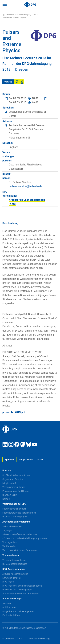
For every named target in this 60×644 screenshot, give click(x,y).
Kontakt (6, 499)
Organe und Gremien (13, 479)
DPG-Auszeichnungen (14, 569)
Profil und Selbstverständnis (16, 475)
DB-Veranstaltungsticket (15, 564)
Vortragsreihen (10, 542)
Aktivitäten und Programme (16, 522)
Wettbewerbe (9, 546)
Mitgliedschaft (26, 460)
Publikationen (9, 607)
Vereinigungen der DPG (14, 504)
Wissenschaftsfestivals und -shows (20, 534)
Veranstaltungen (23, 15)
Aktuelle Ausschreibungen (15, 574)
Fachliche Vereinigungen (14, 509)
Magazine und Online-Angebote (18, 611)
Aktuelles (7, 604)
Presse (40, 460)
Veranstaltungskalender (14, 560)
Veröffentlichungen (12, 599)
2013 (34, 15)
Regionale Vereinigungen (15, 517)
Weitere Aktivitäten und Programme (20, 550)
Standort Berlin (10, 495)
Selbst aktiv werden (12, 527)
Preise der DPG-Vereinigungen (17, 590)
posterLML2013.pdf (14, 412)
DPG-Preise (8, 582)
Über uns (7, 470)
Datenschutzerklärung (39, 639)
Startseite (8, 15)
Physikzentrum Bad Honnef (16, 491)
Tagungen (7, 531)
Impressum (8, 639)
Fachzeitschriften (11, 615)
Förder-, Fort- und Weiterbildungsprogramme (24, 538)
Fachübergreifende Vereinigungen (19, 513)
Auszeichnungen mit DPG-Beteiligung (21, 594)
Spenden (9, 460)
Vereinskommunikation (14, 487)
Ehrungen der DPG (12, 578)
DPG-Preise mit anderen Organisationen (22, 586)
